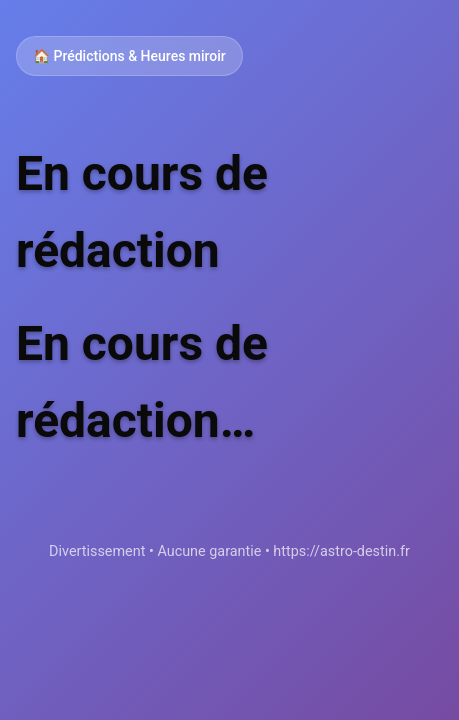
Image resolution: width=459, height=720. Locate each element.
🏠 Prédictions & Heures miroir (129, 56)
